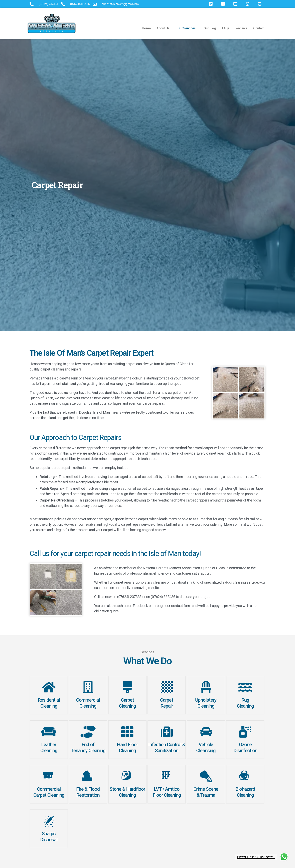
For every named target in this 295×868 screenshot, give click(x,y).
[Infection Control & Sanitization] (167, 732)
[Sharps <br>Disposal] (49, 821)
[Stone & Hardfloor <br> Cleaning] (127, 776)
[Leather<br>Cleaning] (49, 732)
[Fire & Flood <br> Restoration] (88, 776)
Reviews (241, 28)
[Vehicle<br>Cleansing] (206, 732)
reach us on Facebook (131, 606)
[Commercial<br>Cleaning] (88, 687)
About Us (163, 28)
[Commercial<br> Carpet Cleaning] (49, 776)
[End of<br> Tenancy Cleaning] (88, 732)
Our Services (187, 28)
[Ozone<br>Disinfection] (245, 732)
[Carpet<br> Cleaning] (127, 687)
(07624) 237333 (129, 597)
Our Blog (210, 28)
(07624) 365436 (163, 597)
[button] (164, 28)
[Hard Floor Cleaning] (127, 732)
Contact (259, 28)
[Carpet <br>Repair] (167, 687)
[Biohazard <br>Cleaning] (245, 776)
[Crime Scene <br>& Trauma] (206, 776)
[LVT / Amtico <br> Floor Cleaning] (167, 776)
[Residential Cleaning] (49, 687)
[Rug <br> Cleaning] (245, 687)
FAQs (226, 28)
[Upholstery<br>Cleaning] (206, 687)
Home (146, 28)
